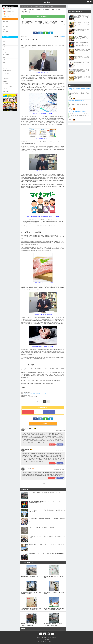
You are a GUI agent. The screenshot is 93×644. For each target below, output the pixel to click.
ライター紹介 (6, 73)
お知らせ (5, 68)
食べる (5, 39)
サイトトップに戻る (9, 6)
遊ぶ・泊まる (6, 55)
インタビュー (6, 34)
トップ (22, 6)
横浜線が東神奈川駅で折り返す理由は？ (76, 101)
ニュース (6, 17)
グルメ (5, 24)
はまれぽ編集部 (62, 37)
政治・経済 (6, 21)
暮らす (5, 52)
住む (4, 47)
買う (4, 42)
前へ (38, 402)
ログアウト (6, 92)
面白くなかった (49, 412)
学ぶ (4, 49)
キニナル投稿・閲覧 (8, 11)
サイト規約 (6, 84)
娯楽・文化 (6, 26)
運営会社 (5, 81)
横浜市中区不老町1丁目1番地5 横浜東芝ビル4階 (35, 394)
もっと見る (43, 484)
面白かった (28, 412)
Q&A (4, 76)
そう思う (52, 444)
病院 (4, 57)
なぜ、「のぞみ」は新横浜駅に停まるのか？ (77, 112)
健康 (4, 63)
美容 (4, 44)
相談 (4, 60)
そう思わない (60, 444)
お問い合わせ (6, 89)
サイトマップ (6, 78)
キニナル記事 (7, 9)
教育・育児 (6, 29)
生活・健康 (6, 32)
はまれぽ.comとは (7, 71)
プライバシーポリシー (8, 86)
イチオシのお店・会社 (9, 14)
